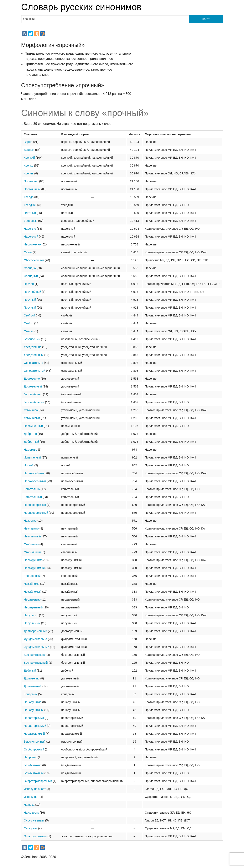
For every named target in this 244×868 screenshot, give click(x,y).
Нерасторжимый (35, 726)
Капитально (32, 489)
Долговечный (33, 686)
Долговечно (32, 678)
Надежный (31, 237)
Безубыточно (33, 765)
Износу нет (31, 797)
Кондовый (31, 694)
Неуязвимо (31, 528)
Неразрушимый (34, 734)
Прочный (30, 300)
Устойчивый (32, 418)
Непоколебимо (34, 473)
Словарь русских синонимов (81, 7)
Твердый (30, 205)
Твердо (29, 197)
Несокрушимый (34, 568)
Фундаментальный (37, 647)
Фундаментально (36, 639)
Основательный (35, 371)
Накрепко (30, 521)
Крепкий (29, 158)
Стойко (29, 323)
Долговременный (36, 631)
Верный (29, 150)
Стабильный (32, 552)
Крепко (29, 166)
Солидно (30, 268)
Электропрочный (35, 836)
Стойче (29, 331)
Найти (206, 19)
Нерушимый (32, 623)
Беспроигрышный (36, 663)
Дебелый (30, 671)
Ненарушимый (34, 710)
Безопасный (32, 339)
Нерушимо (31, 615)
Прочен (29, 284)
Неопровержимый (36, 513)
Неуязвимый (32, 536)
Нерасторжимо (34, 718)
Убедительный (34, 355)
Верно (28, 142)
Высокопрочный (35, 742)
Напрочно (31, 757)
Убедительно (33, 347)
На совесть (32, 813)
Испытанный (32, 457)
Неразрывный (33, 607)
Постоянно (31, 181)
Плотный (30, 213)
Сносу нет (31, 828)
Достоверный (33, 386)
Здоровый (31, 221)
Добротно (30, 434)
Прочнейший (33, 292)
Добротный (32, 442)
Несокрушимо (33, 560)
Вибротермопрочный (38, 781)
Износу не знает (35, 789)
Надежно (30, 229)
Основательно (34, 363)
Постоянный (32, 189)
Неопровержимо (35, 505)
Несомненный (33, 426)
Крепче (29, 173)
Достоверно (32, 379)
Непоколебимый (35, 481)
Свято (28, 252)
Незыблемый (33, 592)
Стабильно (31, 544)
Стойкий (30, 315)
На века (29, 805)
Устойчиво (31, 410)
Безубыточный (34, 773)
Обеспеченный (34, 260)
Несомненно (32, 244)
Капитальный (33, 497)
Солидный (31, 276)
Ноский (29, 465)
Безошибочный (34, 402)
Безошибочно (33, 394)
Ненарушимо (33, 702)
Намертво (31, 450)
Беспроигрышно (35, 655)
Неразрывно (32, 600)
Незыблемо (32, 584)
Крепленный (32, 576)
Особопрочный (34, 749)
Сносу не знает (34, 820)
